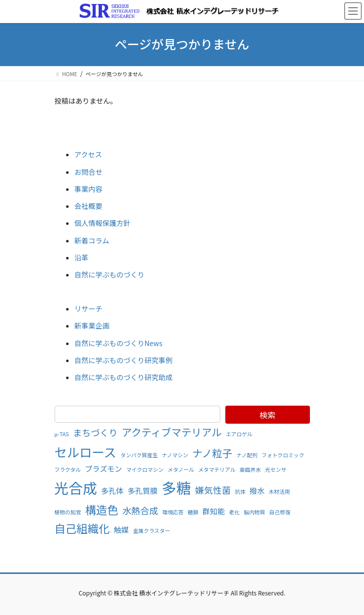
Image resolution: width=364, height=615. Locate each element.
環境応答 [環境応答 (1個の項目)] (173, 512)
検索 (267, 415)
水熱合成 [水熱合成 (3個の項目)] (140, 510)
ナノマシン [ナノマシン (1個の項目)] (175, 455)
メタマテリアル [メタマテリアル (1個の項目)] (217, 470)
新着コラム (92, 240)
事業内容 (89, 189)
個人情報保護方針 (103, 223)
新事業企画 (92, 326)
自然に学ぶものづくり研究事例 (124, 360)
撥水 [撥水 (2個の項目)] (257, 491)
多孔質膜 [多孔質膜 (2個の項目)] (143, 491)
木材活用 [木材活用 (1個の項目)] (280, 492)
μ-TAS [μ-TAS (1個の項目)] (62, 434)
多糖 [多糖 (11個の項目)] (176, 487)
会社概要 (89, 206)
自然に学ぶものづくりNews (119, 343)
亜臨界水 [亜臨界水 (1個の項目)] (250, 470)
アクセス (88, 154)
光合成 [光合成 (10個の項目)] (76, 488)
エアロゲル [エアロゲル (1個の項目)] (239, 434)
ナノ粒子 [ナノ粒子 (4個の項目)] (212, 453)
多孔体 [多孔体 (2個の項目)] (112, 491)
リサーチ (89, 309)
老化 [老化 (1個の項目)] (234, 512)
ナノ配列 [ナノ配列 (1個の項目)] (247, 455)
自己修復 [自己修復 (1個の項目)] (280, 512)
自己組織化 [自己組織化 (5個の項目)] (82, 528)
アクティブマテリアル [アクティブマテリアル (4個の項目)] (172, 432)
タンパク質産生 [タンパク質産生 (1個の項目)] (139, 455)
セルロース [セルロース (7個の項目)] (86, 452)
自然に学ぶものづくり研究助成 (124, 377)
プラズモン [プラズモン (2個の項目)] (104, 469)
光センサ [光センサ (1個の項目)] (276, 470)
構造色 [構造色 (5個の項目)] (102, 509)
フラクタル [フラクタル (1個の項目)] (68, 470)
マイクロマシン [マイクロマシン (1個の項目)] (145, 470)
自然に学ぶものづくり (110, 274)
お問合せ (89, 172)
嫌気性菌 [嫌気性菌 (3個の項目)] (213, 490)
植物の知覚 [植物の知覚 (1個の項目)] (68, 512)
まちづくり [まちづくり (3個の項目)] (95, 432)
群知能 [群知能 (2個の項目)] (214, 511)
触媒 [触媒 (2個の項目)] (121, 530)
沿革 (82, 257)
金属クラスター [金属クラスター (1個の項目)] (151, 531)
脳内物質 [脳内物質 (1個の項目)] (255, 512)
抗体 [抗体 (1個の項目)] (240, 492)
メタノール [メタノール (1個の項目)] (181, 470)
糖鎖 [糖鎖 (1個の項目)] (193, 512)
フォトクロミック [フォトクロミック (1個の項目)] (283, 455)
